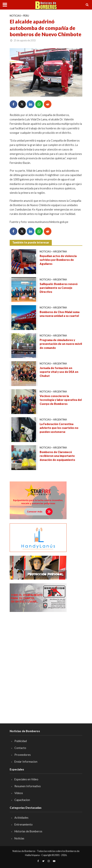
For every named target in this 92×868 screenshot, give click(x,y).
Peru (26, 16)
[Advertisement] (46, 662)
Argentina (60, 252)
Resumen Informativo (28, 786)
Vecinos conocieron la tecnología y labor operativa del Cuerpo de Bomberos (61, 400)
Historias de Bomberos (28, 831)
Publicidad (21, 741)
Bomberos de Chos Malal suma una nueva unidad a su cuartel (60, 314)
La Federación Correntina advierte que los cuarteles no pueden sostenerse (59, 428)
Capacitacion (22, 800)
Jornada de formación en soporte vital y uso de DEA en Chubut (59, 372)
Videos (19, 793)
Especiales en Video (26, 779)
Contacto (20, 748)
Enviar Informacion (26, 762)
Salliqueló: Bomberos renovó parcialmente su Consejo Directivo (59, 288)
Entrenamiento (24, 824)
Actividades (21, 818)
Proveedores (23, 755)
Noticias (15, 16)
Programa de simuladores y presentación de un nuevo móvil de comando (61, 344)
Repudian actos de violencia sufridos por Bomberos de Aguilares (58, 260)
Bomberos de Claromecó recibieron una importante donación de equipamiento (57, 456)
